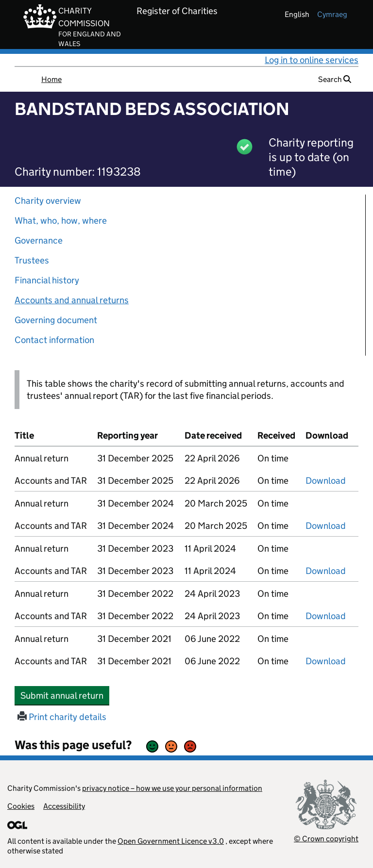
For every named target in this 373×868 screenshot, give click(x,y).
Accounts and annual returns (72, 300)
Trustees (32, 260)
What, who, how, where (61, 221)
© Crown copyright (326, 839)
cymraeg (332, 14)
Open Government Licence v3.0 (171, 841)
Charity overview (48, 201)
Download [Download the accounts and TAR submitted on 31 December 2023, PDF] (326, 571)
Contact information (54, 340)
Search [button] (335, 79)
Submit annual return (65, 695)
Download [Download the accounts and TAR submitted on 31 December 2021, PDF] (326, 661)
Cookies (21, 806)
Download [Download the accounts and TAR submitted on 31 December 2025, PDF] (326, 481)
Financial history (47, 280)
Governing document (56, 320)
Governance (39, 240)
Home (51, 79)
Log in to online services (312, 60)
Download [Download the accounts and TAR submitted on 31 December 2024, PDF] (326, 526)
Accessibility (64, 806)
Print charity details (62, 717)
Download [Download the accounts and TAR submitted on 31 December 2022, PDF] (326, 616)
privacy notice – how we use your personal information (172, 788)
